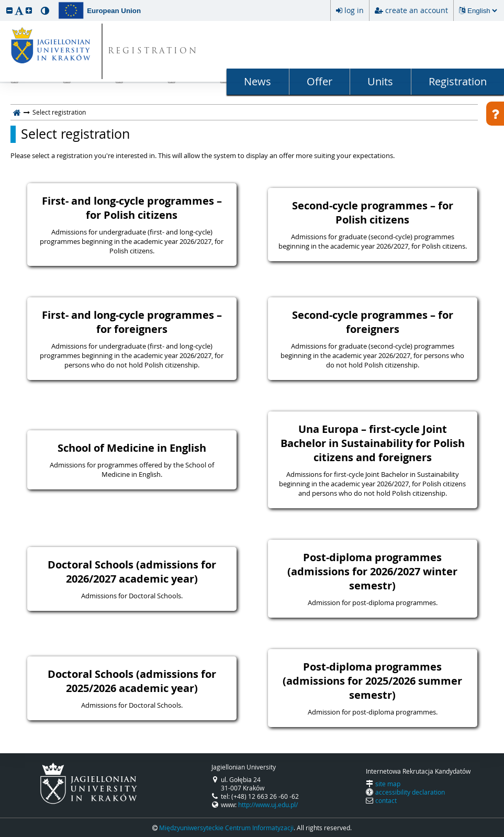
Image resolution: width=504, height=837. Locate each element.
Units (380, 81)
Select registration (75, 134)
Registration (458, 81)
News (257, 81)
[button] (9, 10)
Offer (320, 81)
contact (386, 800)
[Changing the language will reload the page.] (482, 11)
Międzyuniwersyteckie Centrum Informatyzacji (226, 828)
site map (388, 784)
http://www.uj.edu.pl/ (268, 805)
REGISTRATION (153, 52)
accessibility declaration (410, 792)
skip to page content (3, 3)
